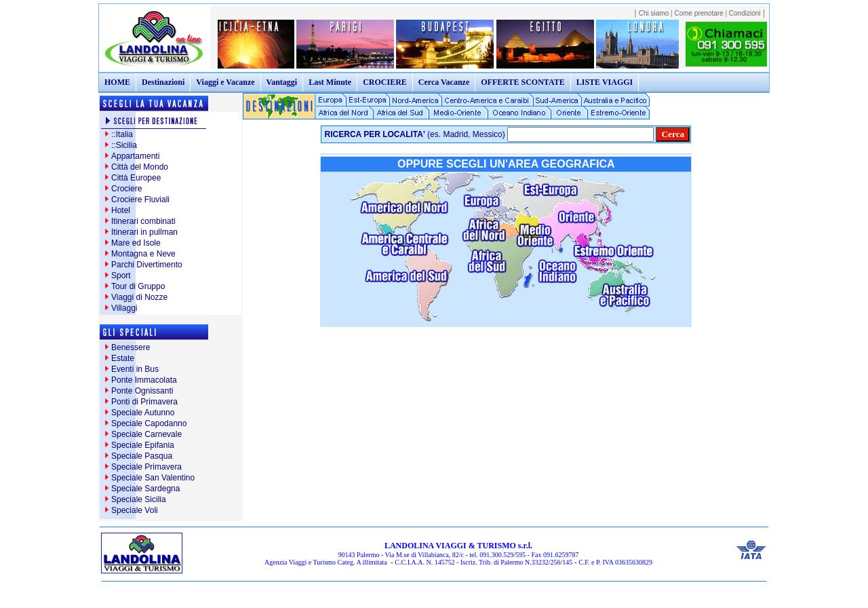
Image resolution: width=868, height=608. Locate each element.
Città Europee (136, 178)
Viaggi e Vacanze (225, 82)
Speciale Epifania (143, 445)
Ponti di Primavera (144, 402)
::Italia (122, 134)
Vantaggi (282, 82)
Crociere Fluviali (140, 199)
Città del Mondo (140, 167)
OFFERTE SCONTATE (523, 82)
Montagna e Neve (143, 254)
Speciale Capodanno (149, 423)
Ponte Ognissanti (142, 391)
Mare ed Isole (136, 243)
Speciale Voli (135, 510)
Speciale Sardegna (145, 489)
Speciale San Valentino (153, 478)
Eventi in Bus (135, 369)
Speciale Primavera (146, 467)
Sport (121, 275)
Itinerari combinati (143, 221)
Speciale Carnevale (146, 434)
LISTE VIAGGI (605, 82)
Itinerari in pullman (144, 232)
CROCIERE (385, 82)
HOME (117, 82)
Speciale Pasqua (142, 456)
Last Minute (330, 82)
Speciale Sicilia (139, 499)
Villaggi (124, 308)
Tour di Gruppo (138, 286)
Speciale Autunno (143, 413)
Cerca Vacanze (444, 82)
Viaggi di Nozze (139, 297)
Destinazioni (163, 82)
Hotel (121, 210)
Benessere (131, 347)
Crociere (126, 189)
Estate (123, 358)
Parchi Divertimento (147, 265)
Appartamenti (135, 156)
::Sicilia (124, 145)
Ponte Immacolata (144, 380)
